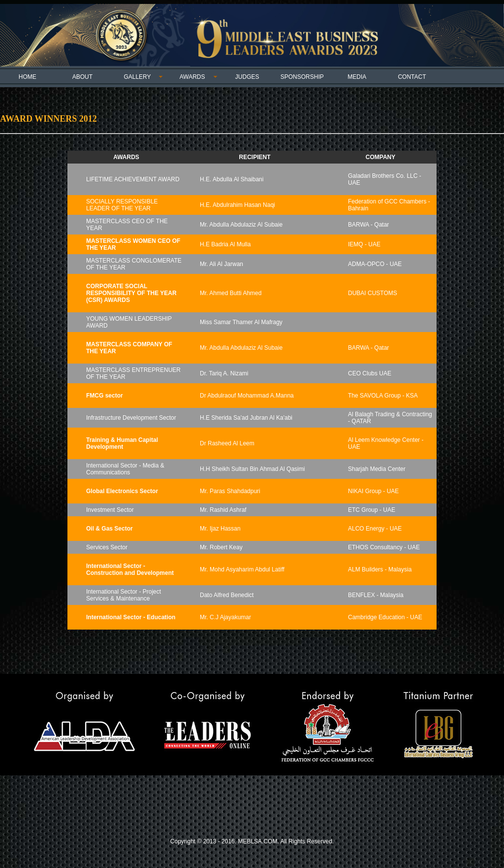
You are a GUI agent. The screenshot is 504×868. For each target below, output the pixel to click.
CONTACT (412, 77)
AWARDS (192, 77)
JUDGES (247, 77)
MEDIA (357, 77)
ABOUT (82, 77)
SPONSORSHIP (302, 77)
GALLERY (137, 77)
